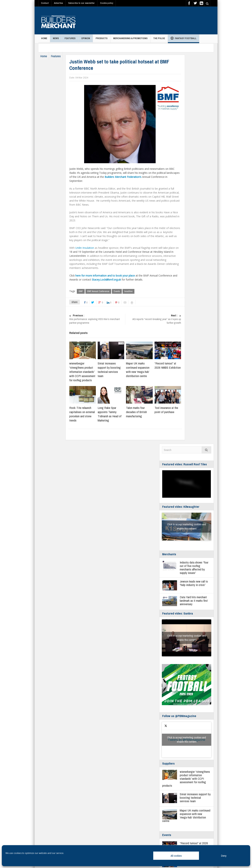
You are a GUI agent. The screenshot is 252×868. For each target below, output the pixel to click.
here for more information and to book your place (112, 276)
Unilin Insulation (92, 248)
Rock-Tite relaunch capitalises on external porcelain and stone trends (89, 414)
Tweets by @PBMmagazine (187, 740)
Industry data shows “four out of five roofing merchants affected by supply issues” (194, 568)
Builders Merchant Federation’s (130, 177)
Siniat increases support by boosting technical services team (116, 370)
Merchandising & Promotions (130, 40)
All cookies (176, 856)
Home (44, 40)
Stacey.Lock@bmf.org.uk (114, 280)
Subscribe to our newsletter (81, 3)
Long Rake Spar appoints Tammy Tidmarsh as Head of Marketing (117, 414)
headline (136, 291)
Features (70, 40)
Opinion (86, 40)
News (56, 40)
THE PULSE (159, 40)
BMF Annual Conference (106, 291)
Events (124, 291)
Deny (224, 856)
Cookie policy (107, 3)
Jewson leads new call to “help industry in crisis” (194, 583)
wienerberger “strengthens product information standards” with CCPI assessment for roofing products (90, 372)
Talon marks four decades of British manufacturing (144, 412)
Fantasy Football (184, 39)
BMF (88, 291)
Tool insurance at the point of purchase (174, 410)
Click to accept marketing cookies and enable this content (187, 527)
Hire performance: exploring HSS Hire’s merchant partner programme (105, 319)
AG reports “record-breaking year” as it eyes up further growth (160, 319)
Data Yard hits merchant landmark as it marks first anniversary (194, 601)
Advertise (58, 3)
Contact (45, 3)
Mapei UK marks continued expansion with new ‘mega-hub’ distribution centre (145, 370)
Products (102, 40)
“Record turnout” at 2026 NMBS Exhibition (175, 366)
